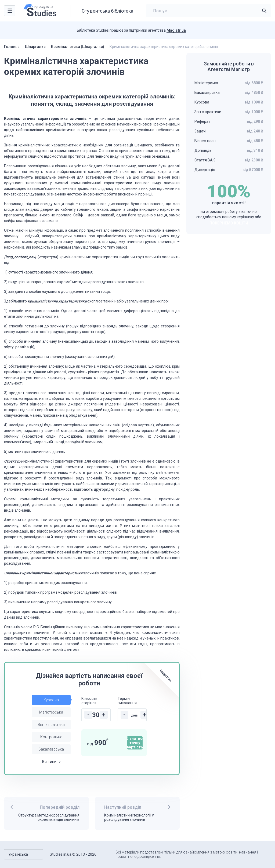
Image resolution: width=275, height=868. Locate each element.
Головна (12, 47)
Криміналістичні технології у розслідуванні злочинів (129, 817)
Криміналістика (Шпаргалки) (78, 47)
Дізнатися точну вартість (135, 743)
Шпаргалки (35, 47)
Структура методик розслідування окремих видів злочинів (49, 817)
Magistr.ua (176, 30)
